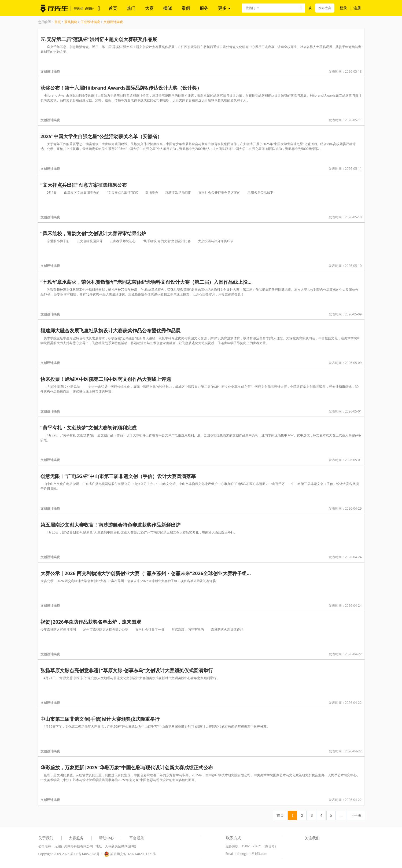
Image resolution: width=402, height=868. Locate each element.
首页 (113, 8)
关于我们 (46, 838)
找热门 (250, 8)
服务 (204, 8)
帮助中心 (106, 838)
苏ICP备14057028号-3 (86, 854)
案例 (186, 8)
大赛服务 (76, 838)
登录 (343, 8)
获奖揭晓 (71, 22)
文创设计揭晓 (113, 22)
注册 (357, 8)
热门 (131, 8)
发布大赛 (325, 8)
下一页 (356, 815)
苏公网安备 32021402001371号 (130, 854)
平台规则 (137, 838)
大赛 (149, 8)
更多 (224, 8)
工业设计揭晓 (90, 22)
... (341, 815)
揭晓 (168, 8)
